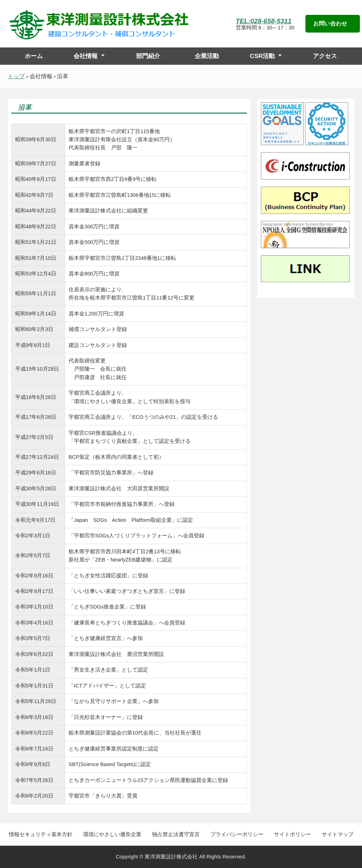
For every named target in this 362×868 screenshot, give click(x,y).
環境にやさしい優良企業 (112, 834)
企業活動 (207, 56)
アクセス (325, 56)
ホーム (34, 56)
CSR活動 (262, 56)
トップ (16, 76)
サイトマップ (338, 834)
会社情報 (86, 56)
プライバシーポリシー (237, 834)
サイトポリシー (293, 834)
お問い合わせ (330, 24)
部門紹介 (148, 56)
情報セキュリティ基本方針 (41, 834)
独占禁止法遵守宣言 (176, 834)
